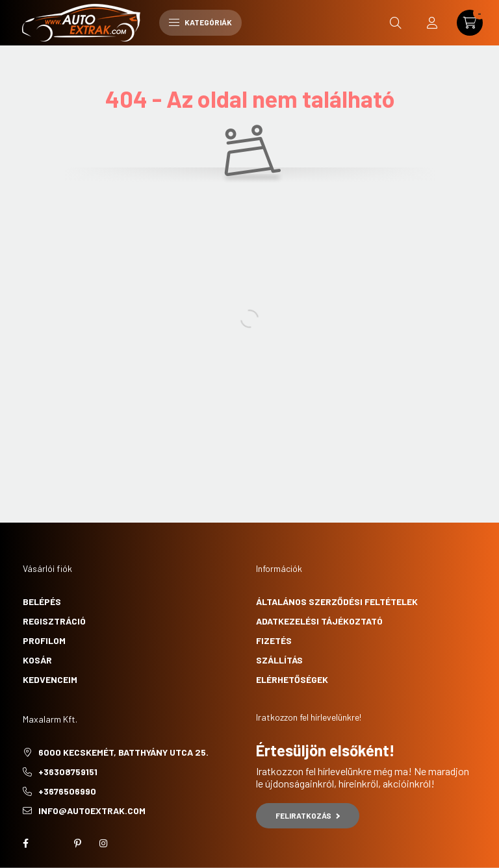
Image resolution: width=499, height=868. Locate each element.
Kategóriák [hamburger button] (200, 22)
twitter (51, 843)
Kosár (37, 660)
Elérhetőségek (292, 679)
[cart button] (470, 23)
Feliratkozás (308, 815)
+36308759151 (68, 772)
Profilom (44, 640)
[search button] (396, 23)
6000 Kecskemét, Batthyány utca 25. (123, 752)
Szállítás (279, 660)
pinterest (77, 843)
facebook (25, 843)
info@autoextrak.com (92, 811)
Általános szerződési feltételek (337, 601)
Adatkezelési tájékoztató (319, 621)
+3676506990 (67, 791)
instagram (103, 843)
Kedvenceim (50, 679)
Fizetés (274, 640)
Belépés (42, 601)
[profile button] (432, 23)
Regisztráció (54, 621)
